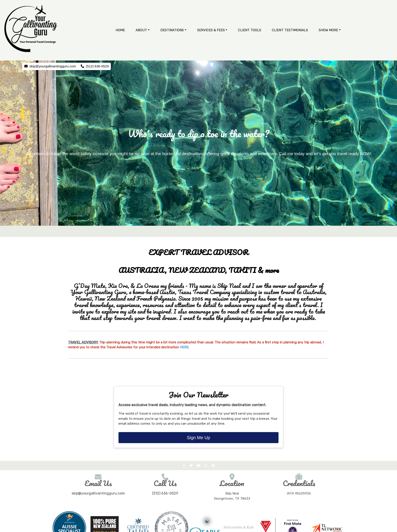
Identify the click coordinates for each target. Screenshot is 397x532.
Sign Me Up (199, 438)
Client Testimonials (290, 30)
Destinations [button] (172, 30)
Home (120, 30)
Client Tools (250, 30)
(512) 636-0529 (165, 493)
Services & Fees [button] (211, 30)
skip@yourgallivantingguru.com (98, 493)
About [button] (141, 30)
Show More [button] (328, 30)
